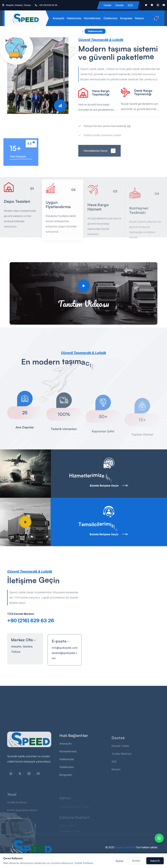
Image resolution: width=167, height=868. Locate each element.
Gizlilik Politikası (84, 863)
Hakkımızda (74, 18)
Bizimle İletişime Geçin (109, 486)
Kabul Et (155, 861)
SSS (130, 5)
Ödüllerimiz (110, 18)
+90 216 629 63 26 (48, 5)
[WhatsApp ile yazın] (159, 838)
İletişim (139, 18)
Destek (119, 5)
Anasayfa (58, 18)
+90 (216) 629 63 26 (31, 620)
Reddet (136, 861)
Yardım (107, 5)
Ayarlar (120, 861)
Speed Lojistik (124, 847)
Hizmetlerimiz (92, 18)
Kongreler (126, 18)
